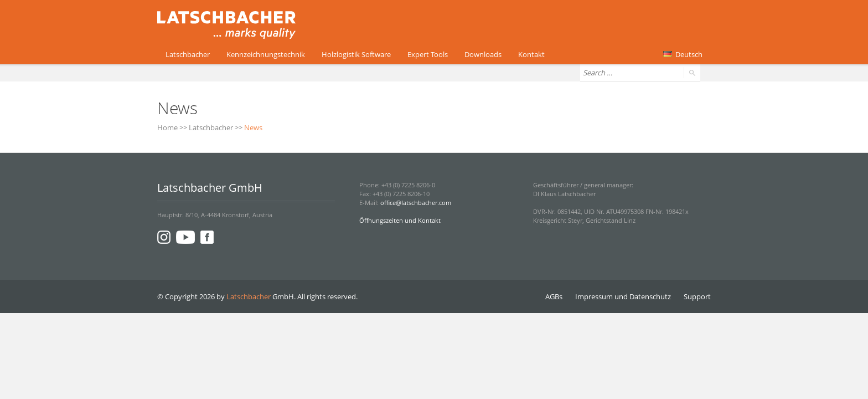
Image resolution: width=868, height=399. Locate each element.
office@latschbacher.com (416, 203)
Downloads (483, 54)
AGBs (554, 296)
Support (697, 296)
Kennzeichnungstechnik (266, 54)
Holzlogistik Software (356, 54)
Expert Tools (428, 54)
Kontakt (531, 54)
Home (167, 127)
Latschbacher (188, 54)
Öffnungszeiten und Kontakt (400, 220)
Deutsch (683, 54)
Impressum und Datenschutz (623, 296)
